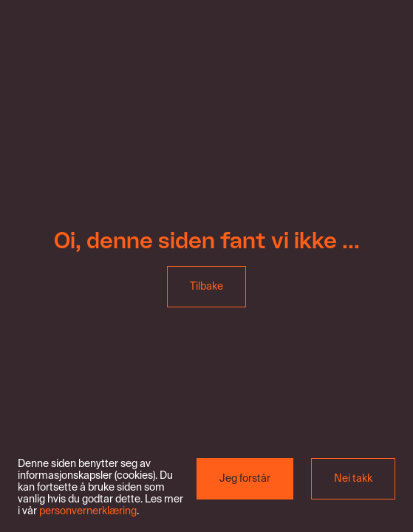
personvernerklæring (88, 511)
